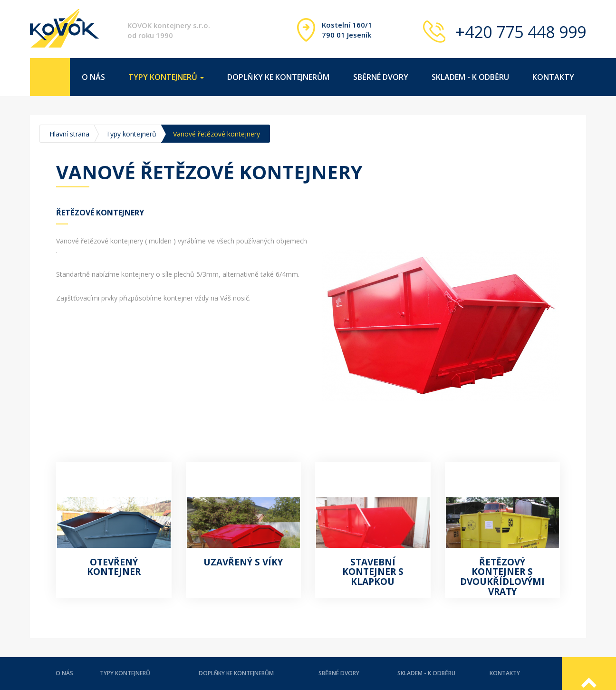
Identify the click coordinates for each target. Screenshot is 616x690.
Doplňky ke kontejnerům (278, 77)
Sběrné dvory (381, 77)
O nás (93, 77)
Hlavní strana (69, 134)
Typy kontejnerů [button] (166, 77)
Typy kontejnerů (131, 134)
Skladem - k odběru (470, 77)
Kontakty (553, 77)
